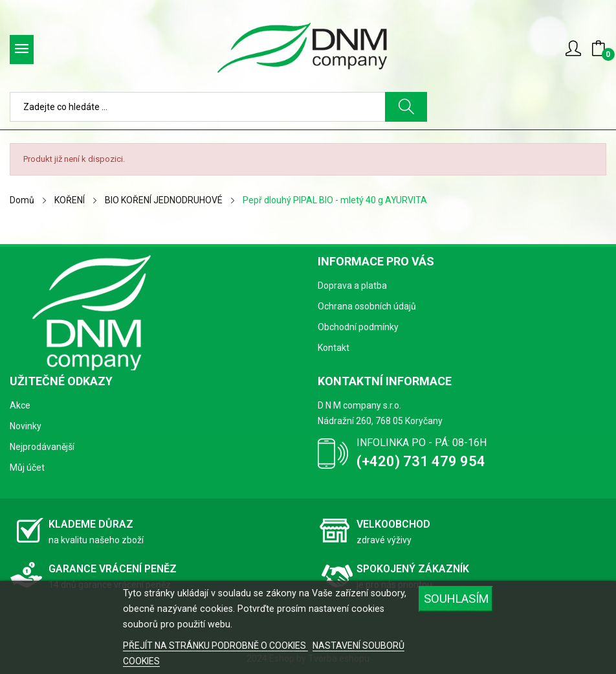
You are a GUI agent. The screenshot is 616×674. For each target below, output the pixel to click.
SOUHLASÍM (456, 599)
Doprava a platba (352, 286)
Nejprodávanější (42, 447)
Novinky (26, 426)
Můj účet (27, 467)
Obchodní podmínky (358, 327)
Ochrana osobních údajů (367, 306)
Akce (20, 405)
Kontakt (334, 348)
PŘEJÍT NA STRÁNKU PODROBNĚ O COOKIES (215, 646)
